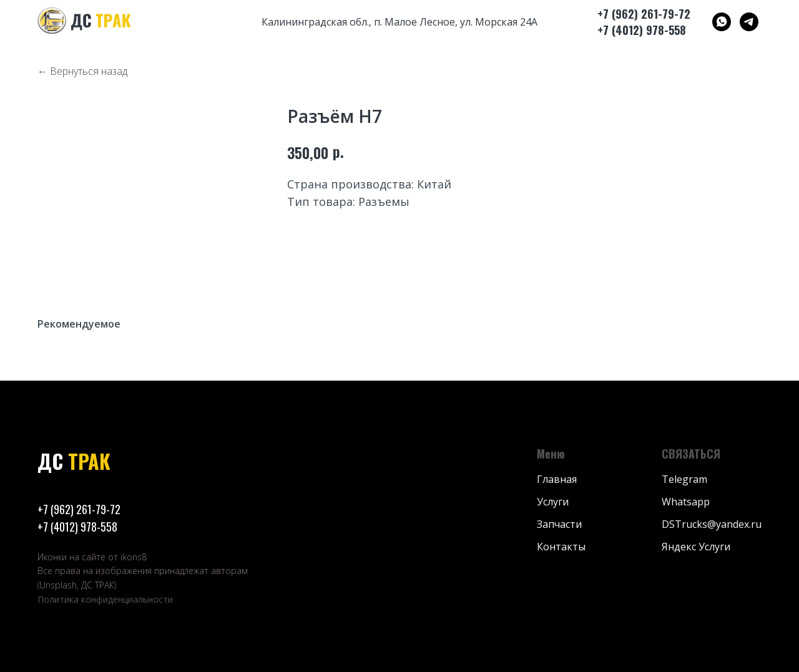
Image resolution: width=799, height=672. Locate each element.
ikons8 (134, 557)
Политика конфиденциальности (105, 599)
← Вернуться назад (82, 71)
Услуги (553, 502)
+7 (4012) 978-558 (77, 527)
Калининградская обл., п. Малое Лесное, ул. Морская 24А (399, 22)
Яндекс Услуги (696, 547)
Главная (557, 479)
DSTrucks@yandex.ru (712, 524)
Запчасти (559, 524)
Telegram (684, 479)
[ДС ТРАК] (722, 22)
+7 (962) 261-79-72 (79, 509)
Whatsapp (686, 502)
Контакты (561, 547)
